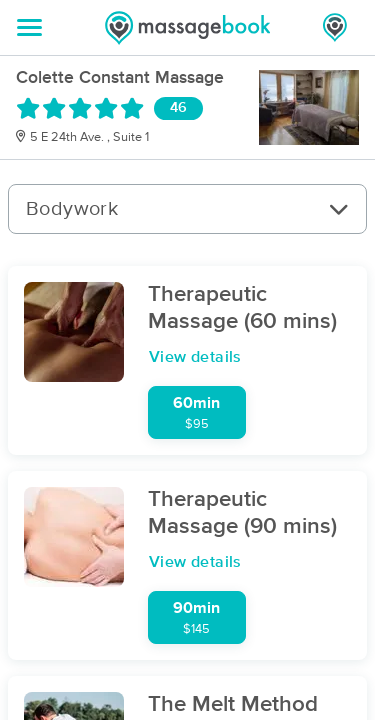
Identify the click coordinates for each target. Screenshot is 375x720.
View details (195, 357)
